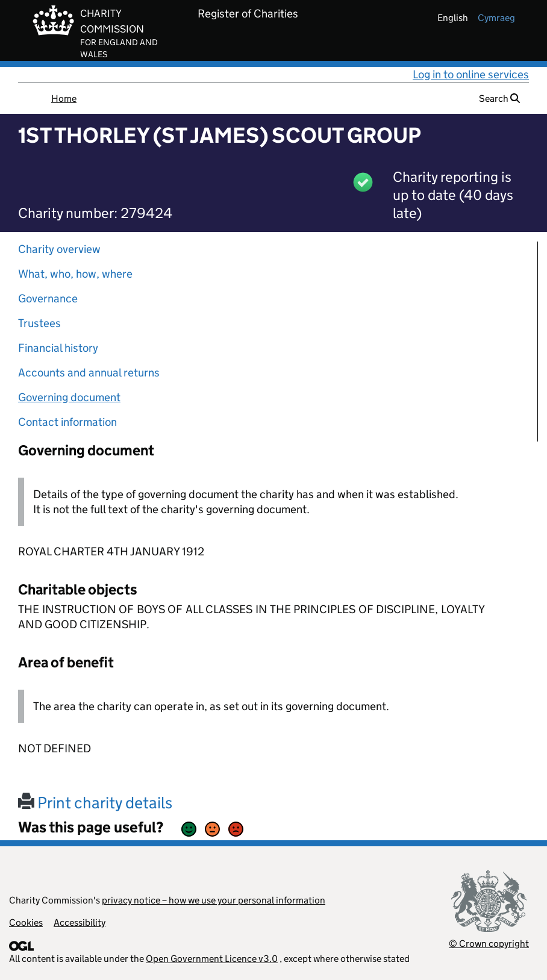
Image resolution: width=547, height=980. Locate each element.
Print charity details (95, 803)
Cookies (26, 922)
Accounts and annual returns (89, 373)
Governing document (69, 397)
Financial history (58, 348)
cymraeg (496, 18)
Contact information (67, 422)
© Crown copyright (489, 944)
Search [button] (499, 98)
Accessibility (80, 922)
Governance (48, 298)
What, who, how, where (75, 274)
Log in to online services (471, 74)
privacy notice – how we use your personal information (214, 900)
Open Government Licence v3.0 (212, 959)
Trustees (39, 323)
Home (64, 98)
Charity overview (59, 249)
